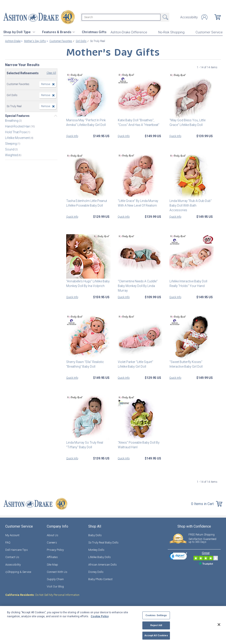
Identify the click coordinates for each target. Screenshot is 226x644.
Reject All (156, 625)
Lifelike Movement (18, 138)
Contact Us (12, 557)
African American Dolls (103, 564)
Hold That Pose (16, 132)
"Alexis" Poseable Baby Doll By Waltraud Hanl (138, 445)
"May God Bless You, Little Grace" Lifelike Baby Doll (187, 122)
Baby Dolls (95, 535)
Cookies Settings (156, 615)
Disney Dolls (96, 572)
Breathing (12, 121)
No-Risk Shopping (171, 32)
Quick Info (72, 136)
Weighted (12, 155)
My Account (12, 535)
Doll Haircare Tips (17, 550)
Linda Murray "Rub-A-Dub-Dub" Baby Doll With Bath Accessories (190, 205)
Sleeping (11, 144)
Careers (52, 542)
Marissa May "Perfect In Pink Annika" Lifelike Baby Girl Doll (86, 122)
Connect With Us (57, 572)
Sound (10, 149)
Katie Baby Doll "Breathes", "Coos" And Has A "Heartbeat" (138, 122)
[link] (178, 557)
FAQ (8, 542)
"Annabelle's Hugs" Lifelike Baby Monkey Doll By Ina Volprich (88, 284)
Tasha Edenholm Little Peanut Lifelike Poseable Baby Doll (87, 203)
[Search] (121, 17)
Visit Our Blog (55, 586)
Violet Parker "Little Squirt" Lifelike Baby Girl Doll (135, 364)
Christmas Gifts (94, 32)
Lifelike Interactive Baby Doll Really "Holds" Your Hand (188, 284)
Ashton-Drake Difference (129, 32)
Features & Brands (59, 32)
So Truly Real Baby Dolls (103, 542)
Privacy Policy (55, 550)
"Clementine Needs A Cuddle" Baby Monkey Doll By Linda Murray (137, 286)
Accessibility (189, 17)
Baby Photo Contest (100, 579)
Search (165, 17)
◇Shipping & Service (18, 572)
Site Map (52, 564)
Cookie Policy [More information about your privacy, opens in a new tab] (100, 616)
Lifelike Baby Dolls (100, 557)
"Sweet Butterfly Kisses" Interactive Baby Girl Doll (186, 364)
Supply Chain (55, 579)
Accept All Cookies (156, 635)
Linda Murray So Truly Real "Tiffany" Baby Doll (85, 445)
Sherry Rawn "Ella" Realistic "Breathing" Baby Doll (85, 364)
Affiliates (52, 557)
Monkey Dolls (96, 550)
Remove (46, 84)
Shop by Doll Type (19, 32)
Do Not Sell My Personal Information (42, 595)
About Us (53, 535)
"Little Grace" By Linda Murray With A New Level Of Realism (138, 203)
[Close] (219, 625)
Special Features (17, 116)
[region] (113, 625)
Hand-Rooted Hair (18, 126)
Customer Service (209, 32)
